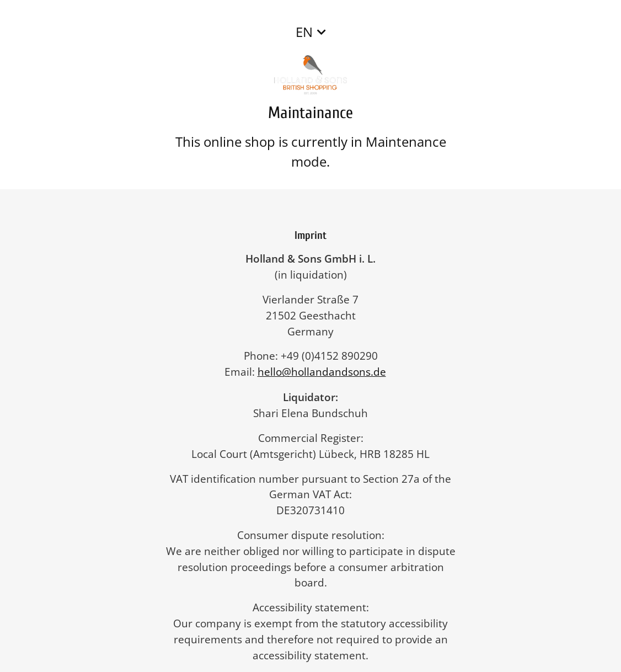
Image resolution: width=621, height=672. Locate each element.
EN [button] (304, 32)
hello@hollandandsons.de (327, 372)
